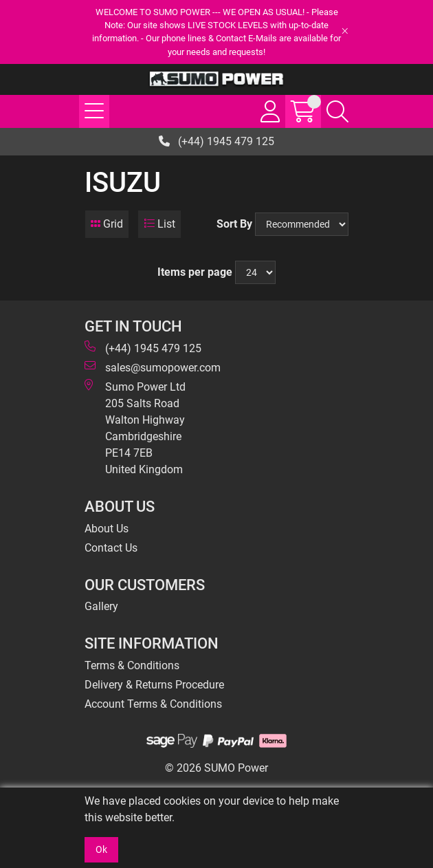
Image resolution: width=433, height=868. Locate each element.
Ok (101, 849)
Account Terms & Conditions (153, 704)
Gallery (101, 606)
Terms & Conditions (132, 665)
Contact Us (111, 548)
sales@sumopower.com (153, 367)
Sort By (234, 224)
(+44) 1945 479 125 (216, 141)
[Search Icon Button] (337, 111)
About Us (107, 529)
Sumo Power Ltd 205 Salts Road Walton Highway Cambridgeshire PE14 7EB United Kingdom (135, 427)
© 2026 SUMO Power (216, 768)
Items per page (195, 272)
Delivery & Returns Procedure (154, 685)
